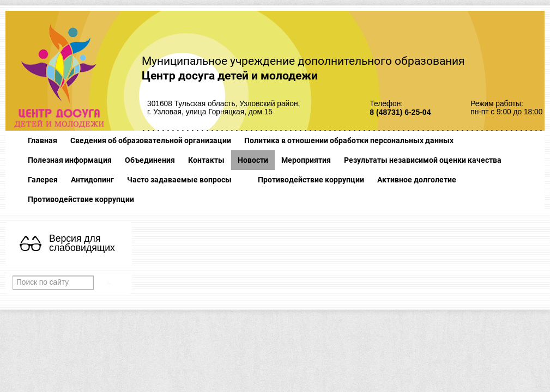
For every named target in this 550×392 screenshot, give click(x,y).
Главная (43, 140)
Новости (253, 160)
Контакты (206, 160)
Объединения (150, 160)
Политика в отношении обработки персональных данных (349, 140)
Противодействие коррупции (311, 180)
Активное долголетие (417, 180)
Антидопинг (92, 180)
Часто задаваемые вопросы (179, 180)
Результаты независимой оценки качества (423, 160)
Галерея (43, 180)
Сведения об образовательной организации (151, 140)
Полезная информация (70, 160)
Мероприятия (306, 160)
